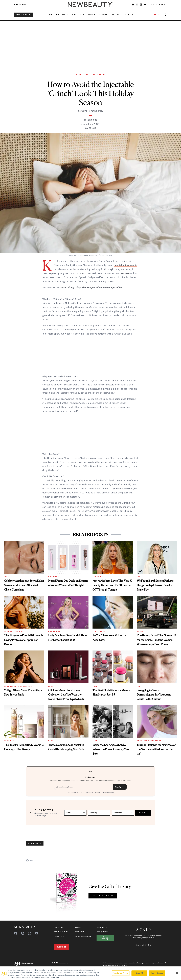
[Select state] (75, 813)
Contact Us (58, 927)
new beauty (35, 843)
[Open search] (165, 15)
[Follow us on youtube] (145, 5)
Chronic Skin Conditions (18, 686)
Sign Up (120, 787)
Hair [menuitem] (82, 15)
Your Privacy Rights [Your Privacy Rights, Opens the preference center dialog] (121, 973)
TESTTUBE (154, 15)
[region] (90, 973)
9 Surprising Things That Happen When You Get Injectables (92, 287)
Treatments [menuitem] (62, 15)
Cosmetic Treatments (149, 741)
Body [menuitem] (74, 15)
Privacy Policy (102, 932)
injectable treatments (126, 265)
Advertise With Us (61, 932)
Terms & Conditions (83, 936)
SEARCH (143, 813)
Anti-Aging (99, 74)
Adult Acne (99, 631)
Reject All (139, 973)
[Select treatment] (123, 813)
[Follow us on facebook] (133, 5)
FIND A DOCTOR (24, 15)
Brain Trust (80, 932)
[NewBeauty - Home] (90, 5)
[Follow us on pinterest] (137, 5)
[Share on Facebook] (27, 860)
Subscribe (20, 5)
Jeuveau (125, 273)
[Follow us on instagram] (141, 5)
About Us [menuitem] (130, 15)
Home (78, 74)
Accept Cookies (157, 973)
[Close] (177, 973)
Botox (83, 273)
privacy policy (109, 792)
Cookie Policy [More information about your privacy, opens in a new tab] (55, 977)
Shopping (54, 577)
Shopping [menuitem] (104, 15)
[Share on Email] (31, 860)
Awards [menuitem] (92, 15)
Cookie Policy (59, 936)
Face (87, 74)
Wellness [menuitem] (117, 15)
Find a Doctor (102, 927)
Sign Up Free (144, 945)
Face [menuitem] (50, 15)
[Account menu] (159, 5)
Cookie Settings (105, 938)
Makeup (141, 631)
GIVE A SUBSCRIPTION (103, 896)
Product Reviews (14, 631)
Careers (78, 927)
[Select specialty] (99, 813)
